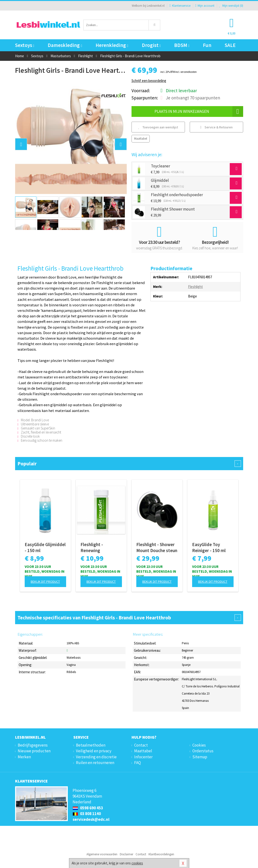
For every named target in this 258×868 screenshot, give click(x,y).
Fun (207, 45)
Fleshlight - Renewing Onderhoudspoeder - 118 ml (101, 548)
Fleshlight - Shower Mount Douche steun (157, 547)
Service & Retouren (216, 127)
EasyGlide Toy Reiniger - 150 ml (209, 547)
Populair (129, 464)
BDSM (182, 45)
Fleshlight (195, 287)
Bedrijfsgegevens (33, 745)
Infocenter (143, 757)
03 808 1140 (87, 814)
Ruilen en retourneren (95, 763)
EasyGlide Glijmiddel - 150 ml (45, 547)
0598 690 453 (88, 808)
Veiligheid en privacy (94, 751)
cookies (137, 863)
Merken (24, 757)
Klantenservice (180, 6)
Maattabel (141, 139)
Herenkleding (112, 45)
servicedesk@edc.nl (91, 819)
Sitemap (200, 757)
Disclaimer (126, 854)
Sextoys (25, 45)
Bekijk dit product (45, 582)
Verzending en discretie (96, 757)
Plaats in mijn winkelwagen (199, 111)
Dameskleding (65, 45)
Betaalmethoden (91, 745)
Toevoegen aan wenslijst (158, 127)
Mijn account (205, 6)
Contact (141, 745)
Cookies (199, 745)
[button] (21, 144)
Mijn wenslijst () (231, 6)
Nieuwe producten (34, 751)
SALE (230, 45)
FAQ (138, 763)
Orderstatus (203, 751)
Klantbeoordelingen (161, 854)
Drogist (151, 45)
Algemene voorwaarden (102, 854)
